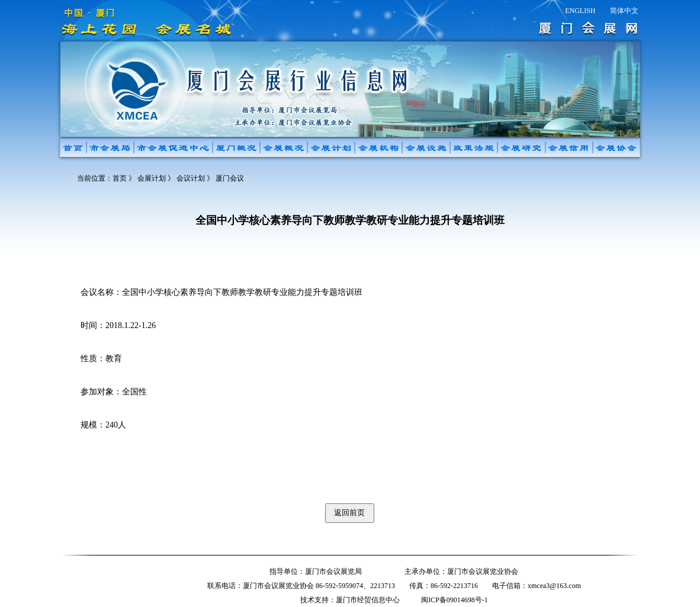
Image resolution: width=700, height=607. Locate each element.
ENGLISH (580, 11)
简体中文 (624, 11)
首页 (120, 178)
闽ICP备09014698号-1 (455, 600)
